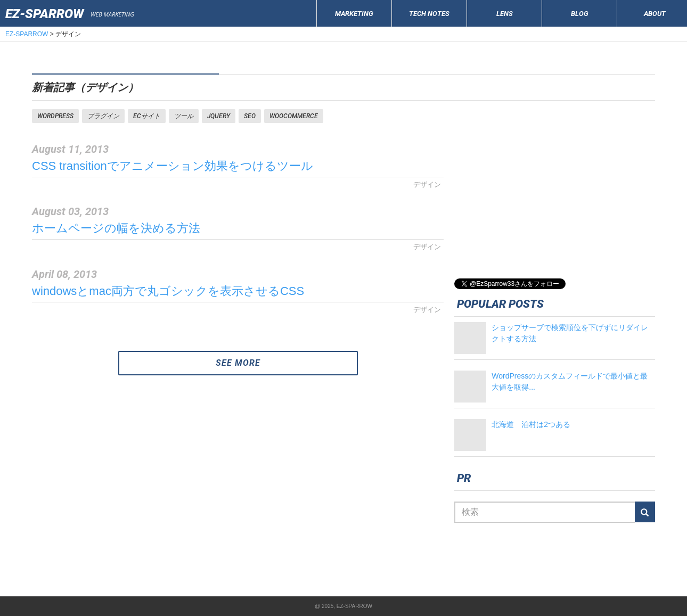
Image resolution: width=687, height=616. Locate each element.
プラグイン (103, 116)
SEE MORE (238, 363)
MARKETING (354, 14)
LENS (505, 14)
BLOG (580, 14)
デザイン (427, 184)
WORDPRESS (55, 116)
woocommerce (294, 116)
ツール (184, 116)
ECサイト (147, 116)
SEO (250, 116)
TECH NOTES (429, 14)
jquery (219, 116)
